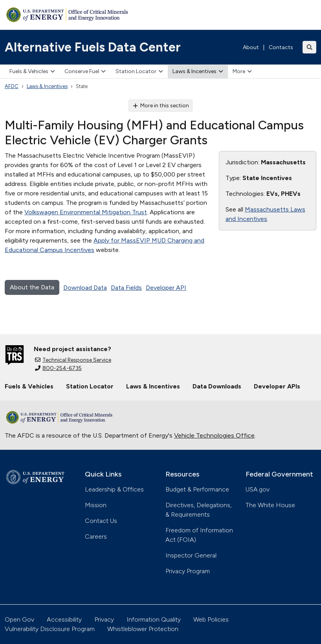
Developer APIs (277, 386)
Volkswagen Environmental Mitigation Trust (86, 212)
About (251, 47)
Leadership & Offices (114, 489)
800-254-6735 (58, 368)
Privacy (104, 619)
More (242, 71)
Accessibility (64, 619)
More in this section (160, 106)
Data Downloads (217, 386)
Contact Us (101, 521)
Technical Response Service (73, 360)
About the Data (32, 287)
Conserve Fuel (85, 71)
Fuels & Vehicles (32, 71)
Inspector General (191, 555)
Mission (96, 505)
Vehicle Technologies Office (214, 435)
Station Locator (139, 71)
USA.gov (258, 489)
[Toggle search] (310, 47)
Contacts (281, 47)
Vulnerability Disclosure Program (50, 629)
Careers (96, 536)
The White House (270, 505)
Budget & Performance (197, 489)
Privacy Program (188, 571)
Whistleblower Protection (143, 629)
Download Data (85, 288)
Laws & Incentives (198, 71)
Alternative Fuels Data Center (93, 47)
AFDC (12, 86)
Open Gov (19, 619)
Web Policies (211, 619)
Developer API (166, 288)
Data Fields (126, 288)
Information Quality (154, 619)
